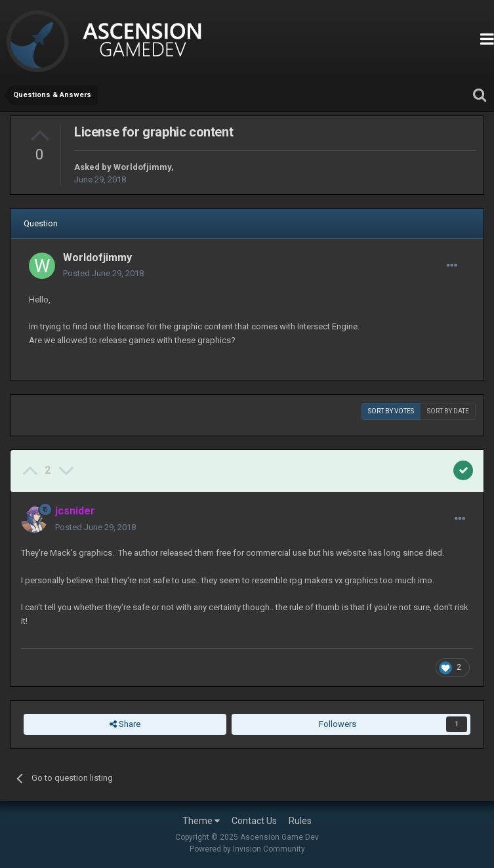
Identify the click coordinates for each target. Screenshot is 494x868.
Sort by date (448, 411)
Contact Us (254, 821)
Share (125, 724)
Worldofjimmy (142, 167)
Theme (201, 821)
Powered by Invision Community (247, 849)
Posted (103, 273)
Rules (300, 821)
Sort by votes (391, 411)
